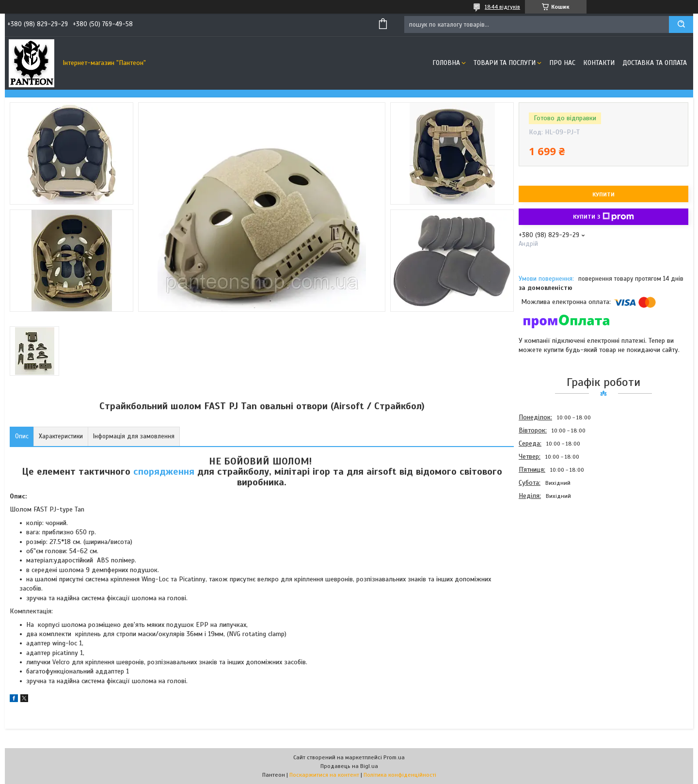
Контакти (599, 63)
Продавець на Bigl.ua (349, 766)
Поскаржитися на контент (324, 775)
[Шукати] (681, 24)
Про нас (562, 63)
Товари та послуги (505, 63)
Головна (446, 63)
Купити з (603, 217)
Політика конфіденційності (400, 775)
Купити (603, 194)
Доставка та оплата (655, 63)
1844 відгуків (502, 7)
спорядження (164, 472)
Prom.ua (394, 757)
